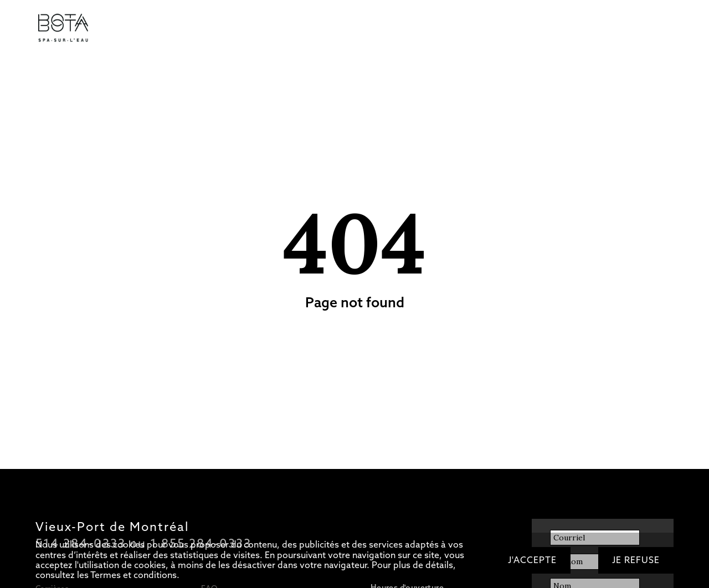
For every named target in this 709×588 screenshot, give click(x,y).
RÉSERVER (532, 29)
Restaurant (278, 29)
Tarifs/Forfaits (136, 29)
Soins (238, 29)
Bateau (320, 29)
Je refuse (636, 560)
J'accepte (532, 560)
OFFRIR (489, 29)
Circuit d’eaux (194, 29)
